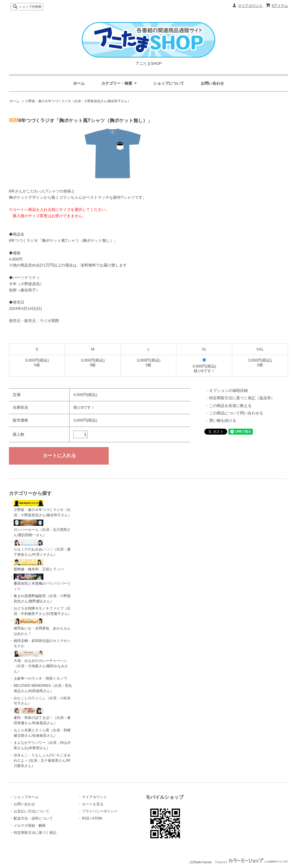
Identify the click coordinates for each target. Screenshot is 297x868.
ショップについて (169, 83)
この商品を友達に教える (230, 406)
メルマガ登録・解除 (30, 826)
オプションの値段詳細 (228, 390)
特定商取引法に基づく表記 (35, 833)
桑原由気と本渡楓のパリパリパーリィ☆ (42, 582)
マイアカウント (250, 6)
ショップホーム (26, 797)
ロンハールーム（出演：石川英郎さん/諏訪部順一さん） (42, 528)
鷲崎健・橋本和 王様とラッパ (39, 565)
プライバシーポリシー (100, 811)
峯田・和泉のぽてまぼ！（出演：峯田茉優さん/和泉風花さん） (42, 716)
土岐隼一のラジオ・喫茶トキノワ (40, 678)
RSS (86, 818)
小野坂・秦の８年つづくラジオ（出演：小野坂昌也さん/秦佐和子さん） (78, 101)
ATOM (97, 818)
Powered (252, 862)
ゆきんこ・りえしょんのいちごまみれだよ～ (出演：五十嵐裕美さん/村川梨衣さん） (42, 760)
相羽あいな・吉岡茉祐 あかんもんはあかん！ (42, 627)
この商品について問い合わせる (236, 413)
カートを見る (93, 804)
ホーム (79, 83)
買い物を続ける (223, 420)
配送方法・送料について (33, 818)
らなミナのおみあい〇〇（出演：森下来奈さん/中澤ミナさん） (42, 548)
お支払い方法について (31, 811)
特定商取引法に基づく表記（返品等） (242, 398)
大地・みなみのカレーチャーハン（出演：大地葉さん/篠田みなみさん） (41, 662)
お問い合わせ (212, 83)
